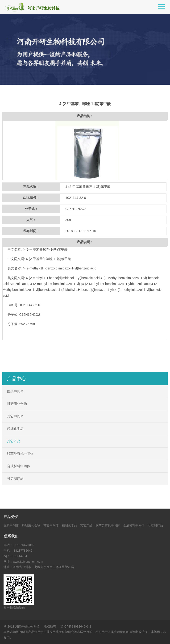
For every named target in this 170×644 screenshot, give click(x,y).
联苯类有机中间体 (20, 454)
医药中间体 (15, 391)
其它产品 (14, 441)
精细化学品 (15, 429)
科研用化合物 (17, 404)
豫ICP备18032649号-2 (76, 626)
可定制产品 (15, 478)
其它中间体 (15, 416)
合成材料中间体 (19, 466)
